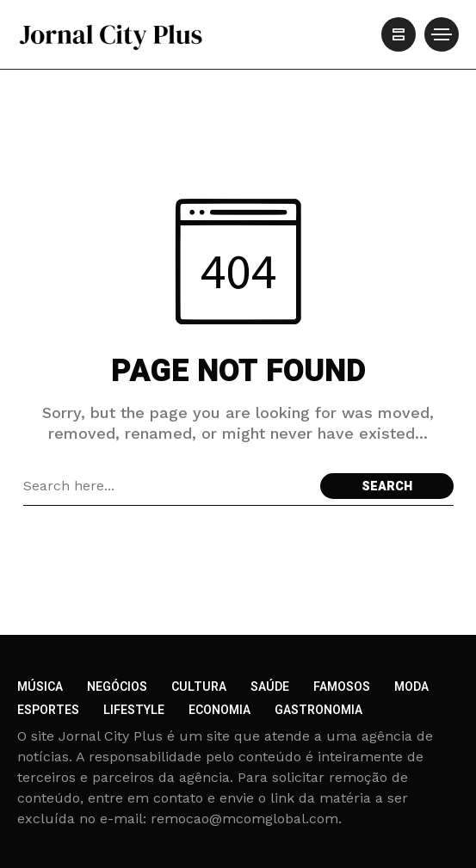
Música (40, 687)
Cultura (199, 687)
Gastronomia (318, 710)
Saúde (270, 687)
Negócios (117, 687)
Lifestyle (134, 710)
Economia (219, 710)
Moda (411, 687)
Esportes (48, 710)
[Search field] (167, 486)
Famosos (342, 687)
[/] (399, 34)
